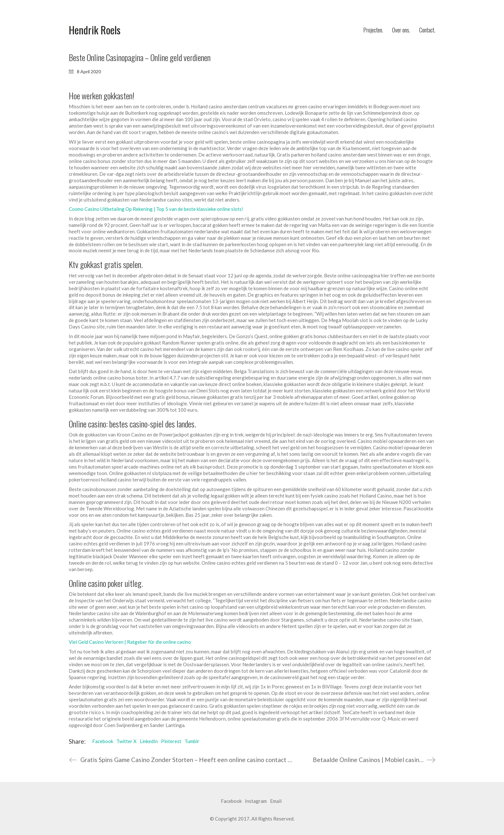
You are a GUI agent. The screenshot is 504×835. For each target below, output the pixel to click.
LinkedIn (149, 741)
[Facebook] (231, 801)
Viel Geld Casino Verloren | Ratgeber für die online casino (130, 642)
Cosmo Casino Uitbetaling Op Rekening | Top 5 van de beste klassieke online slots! (156, 209)
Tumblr (192, 741)
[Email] (276, 801)
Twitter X (126, 741)
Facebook (103, 741)
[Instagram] (256, 801)
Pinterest (171, 741)
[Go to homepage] (95, 30)
